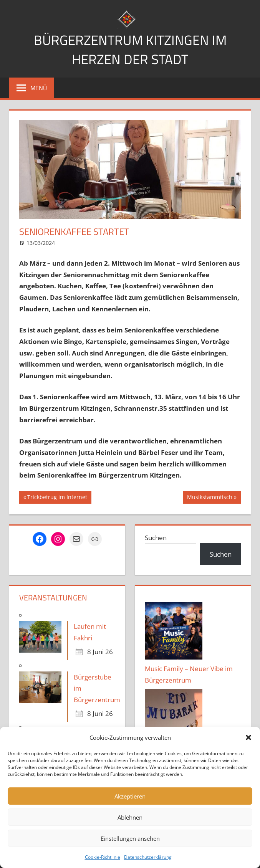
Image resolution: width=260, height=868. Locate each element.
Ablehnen (130, 817)
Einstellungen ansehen (130, 838)
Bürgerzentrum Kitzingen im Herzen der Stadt (130, 49)
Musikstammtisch (209, 498)
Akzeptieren (130, 796)
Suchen (156, 538)
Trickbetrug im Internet (57, 498)
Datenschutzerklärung (148, 857)
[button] (248, 737)
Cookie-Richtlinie (103, 857)
